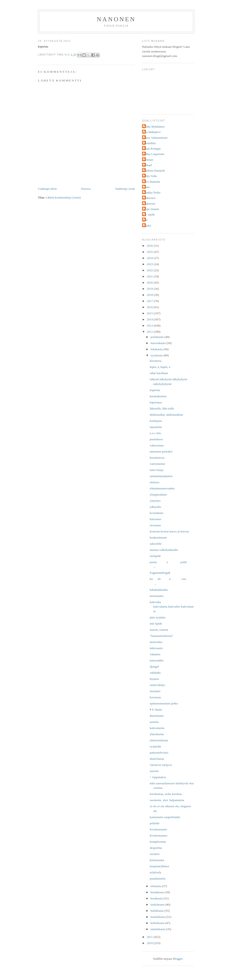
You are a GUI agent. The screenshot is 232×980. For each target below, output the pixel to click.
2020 (150, 283)
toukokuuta (158, 904)
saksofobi (156, 544)
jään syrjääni (157, 617)
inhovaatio (156, 648)
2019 (150, 289)
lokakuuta (157, 349)
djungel (154, 667)
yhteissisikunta (159, 740)
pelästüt (154, 823)
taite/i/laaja (156, 470)
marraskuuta (159, 343)
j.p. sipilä (149, 214)
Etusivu (86, 189)
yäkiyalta (155, 507)
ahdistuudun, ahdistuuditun (166, 415)
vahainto (155, 654)
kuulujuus (156, 421)
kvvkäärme (156, 513)
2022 (150, 270)
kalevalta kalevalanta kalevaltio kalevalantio (172, 607)
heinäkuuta (158, 892)
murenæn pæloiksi (161, 451)
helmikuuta (158, 923)
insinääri (155, 691)
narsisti (154, 771)
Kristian (148, 160)
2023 (150, 264)
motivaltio (156, 642)
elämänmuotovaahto (162, 488)
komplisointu (158, 842)
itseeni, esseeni (159, 630)
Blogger (178, 959)
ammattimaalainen (161, 476)
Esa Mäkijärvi (152, 132)
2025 (150, 252)
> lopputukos (158, 777)
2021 (150, 276)
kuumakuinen (158, 396)
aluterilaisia (157, 759)
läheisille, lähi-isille (162, 408)
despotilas (156, 848)
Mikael (148, 165)
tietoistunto (157, 596)
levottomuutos (158, 835)
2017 (150, 301)
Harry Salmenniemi (155, 138)
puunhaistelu (157, 879)
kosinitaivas (157, 458)
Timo (147, 187)
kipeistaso (156, 402)
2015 (150, 313)
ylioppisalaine (158, 494)
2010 (150, 943)
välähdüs (155, 673)
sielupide (155, 556)
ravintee (155, 854)
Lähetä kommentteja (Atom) (63, 197)
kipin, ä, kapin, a (160, 367)
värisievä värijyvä (161, 765)
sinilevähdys (157, 685)
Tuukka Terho (152, 192)
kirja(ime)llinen (159, 866)
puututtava (156, 439)
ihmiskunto (157, 716)
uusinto (154, 722)
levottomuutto (158, 829)
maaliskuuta (158, 917)
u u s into (155, 433)
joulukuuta (158, 337)
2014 (150, 319)
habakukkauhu (159, 590)
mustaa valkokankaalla (164, 550)
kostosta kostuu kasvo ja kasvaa (169, 531)
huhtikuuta (158, 911)
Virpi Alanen (151, 209)
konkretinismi (158, 537)
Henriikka (149, 143)
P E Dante (156, 710)
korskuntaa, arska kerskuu (166, 794)
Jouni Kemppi (152, 149)
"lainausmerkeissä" (161, 636)
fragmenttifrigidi (160, 573)
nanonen (116, 19)
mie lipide (156, 624)
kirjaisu (154, 679)
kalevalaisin (157, 728)
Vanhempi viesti (125, 189)
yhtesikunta (157, 734)
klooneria (155, 361)
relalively (155, 872)
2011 (150, 937)
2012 (150, 332)
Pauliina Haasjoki (154, 171)
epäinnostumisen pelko (164, 703)
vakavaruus (157, 445)
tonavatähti (156, 660)
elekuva (154, 482)
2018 (150, 295)
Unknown (149, 198)
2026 (150, 246)
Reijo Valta (150, 176)
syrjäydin (155, 746)
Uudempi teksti (47, 189)
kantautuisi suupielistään (165, 817)
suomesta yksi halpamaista (167, 800)
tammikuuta (158, 929)
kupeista (155, 390)
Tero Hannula (152, 182)
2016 (150, 307)
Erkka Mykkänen (154, 127)
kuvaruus (155, 697)
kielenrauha (157, 860)
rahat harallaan (159, 373)
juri (145, 220)
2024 (150, 258)
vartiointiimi (157, 464)
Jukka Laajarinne (154, 154)
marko (147, 226)
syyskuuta (157, 355)
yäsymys (155, 501)
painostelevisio (159, 753)
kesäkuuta (157, 898)
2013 (150, 326)
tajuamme (156, 427)
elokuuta (156, 886)
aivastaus (155, 525)
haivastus (155, 519)
